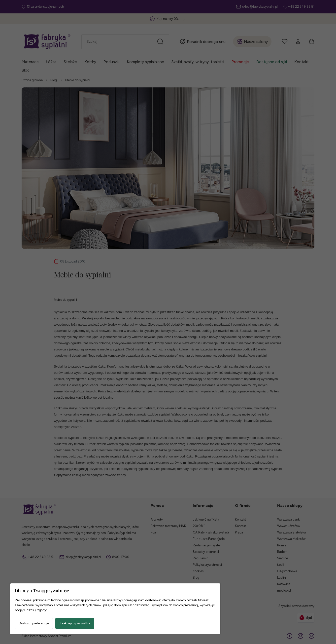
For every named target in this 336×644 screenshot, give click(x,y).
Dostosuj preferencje (34, 623)
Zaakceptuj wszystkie (75, 623)
